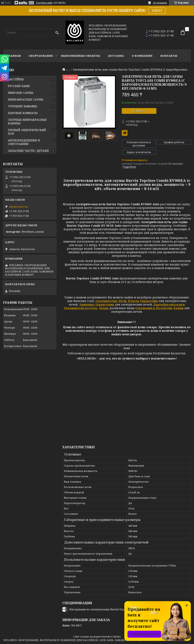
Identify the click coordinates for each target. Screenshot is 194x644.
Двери (103, 308)
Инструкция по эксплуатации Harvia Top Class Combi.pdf (107, 609)
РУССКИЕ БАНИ (19, 86)
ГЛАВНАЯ (14, 56)
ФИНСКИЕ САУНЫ (21, 93)
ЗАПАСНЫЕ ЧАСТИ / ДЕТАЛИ (28, 151)
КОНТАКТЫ (169, 56)
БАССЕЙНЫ (16, 79)
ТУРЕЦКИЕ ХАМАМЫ (22, 106)
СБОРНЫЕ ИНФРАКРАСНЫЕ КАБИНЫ (27, 122)
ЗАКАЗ (157, 11)
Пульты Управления (143, 301)
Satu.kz (117, 637)
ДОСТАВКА (116, 56)
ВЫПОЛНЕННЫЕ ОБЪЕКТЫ (80, 56)
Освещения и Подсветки (154, 308)
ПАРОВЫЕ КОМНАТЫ (23, 113)
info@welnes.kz (19, 207)
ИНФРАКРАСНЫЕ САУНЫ (26, 100)
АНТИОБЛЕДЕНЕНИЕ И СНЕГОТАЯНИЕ (24, 142)
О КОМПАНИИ (142, 56)
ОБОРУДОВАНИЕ (41, 56)
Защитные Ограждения (97, 304)
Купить (141, 111)
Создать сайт (44, 3)
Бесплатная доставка (125, 133)
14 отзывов (160, 3)
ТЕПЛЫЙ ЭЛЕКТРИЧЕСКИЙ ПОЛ (27, 132)
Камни (179, 308)
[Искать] (57, 33)
